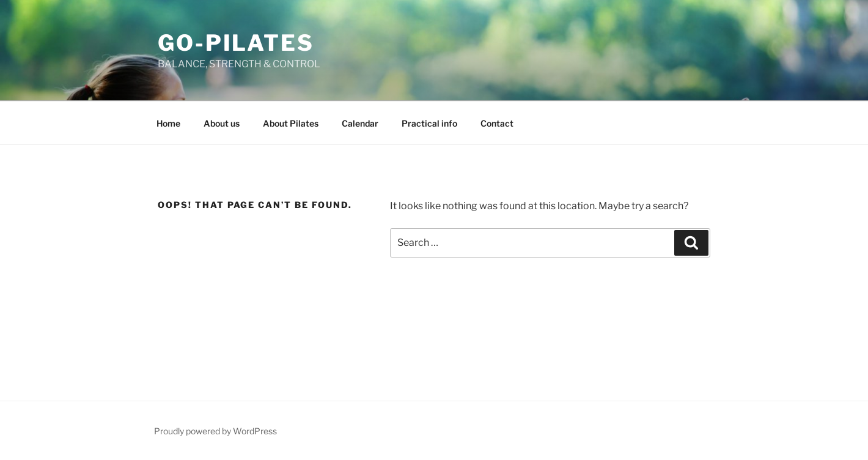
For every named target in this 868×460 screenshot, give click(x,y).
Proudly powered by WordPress (215, 431)
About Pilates (291, 123)
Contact (497, 123)
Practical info (429, 123)
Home (168, 123)
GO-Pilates (236, 43)
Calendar (360, 123)
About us (222, 123)
